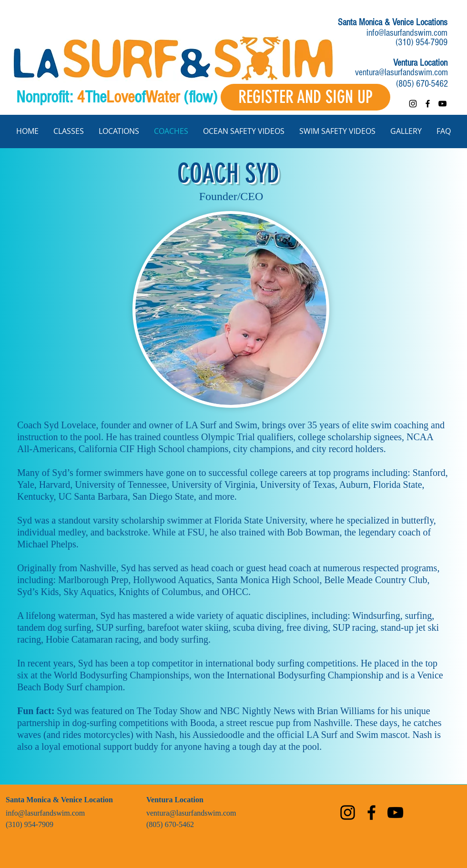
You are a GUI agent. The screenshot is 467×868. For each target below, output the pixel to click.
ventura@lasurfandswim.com (401, 72)
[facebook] (428, 104)
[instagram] (413, 104)
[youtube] (442, 104)
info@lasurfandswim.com (407, 33)
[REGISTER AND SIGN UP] (305, 97)
